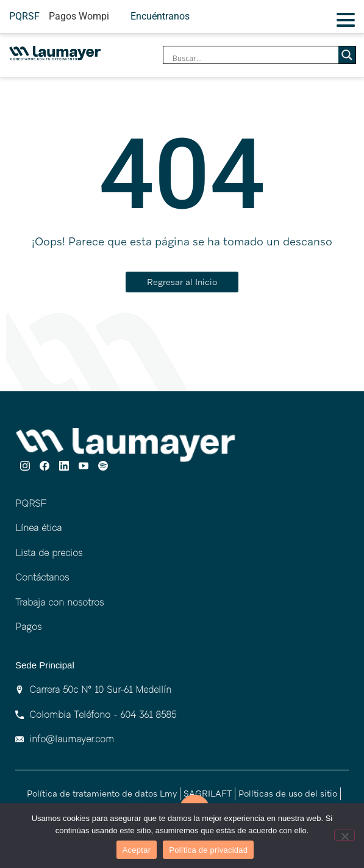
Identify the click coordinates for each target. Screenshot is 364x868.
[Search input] (254, 58)
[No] (344, 835)
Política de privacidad (208, 850)
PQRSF (24, 16)
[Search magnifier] (347, 55)
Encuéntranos (160, 16)
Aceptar (137, 850)
